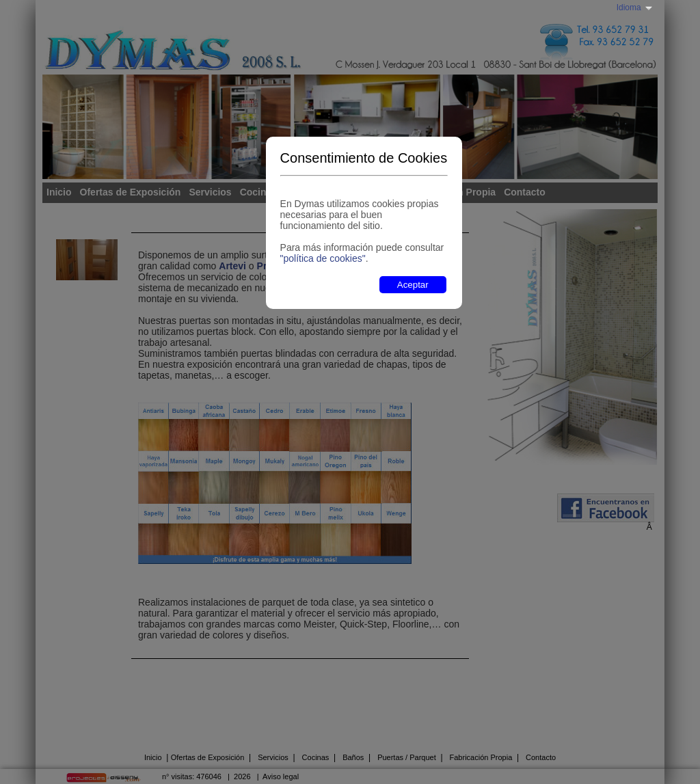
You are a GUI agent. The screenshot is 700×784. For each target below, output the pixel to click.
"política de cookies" (323, 258)
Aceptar (413, 285)
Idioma (629, 8)
